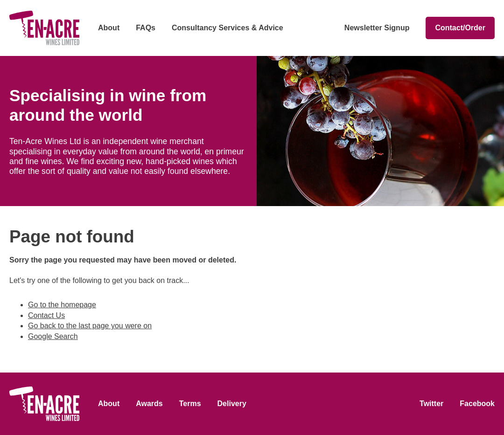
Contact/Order (460, 28)
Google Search (53, 336)
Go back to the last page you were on (90, 326)
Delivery (232, 404)
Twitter (431, 404)
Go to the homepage (62, 305)
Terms (190, 404)
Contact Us (46, 315)
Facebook (477, 404)
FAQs (146, 28)
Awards (149, 404)
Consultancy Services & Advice (227, 28)
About (109, 28)
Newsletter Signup (377, 28)
